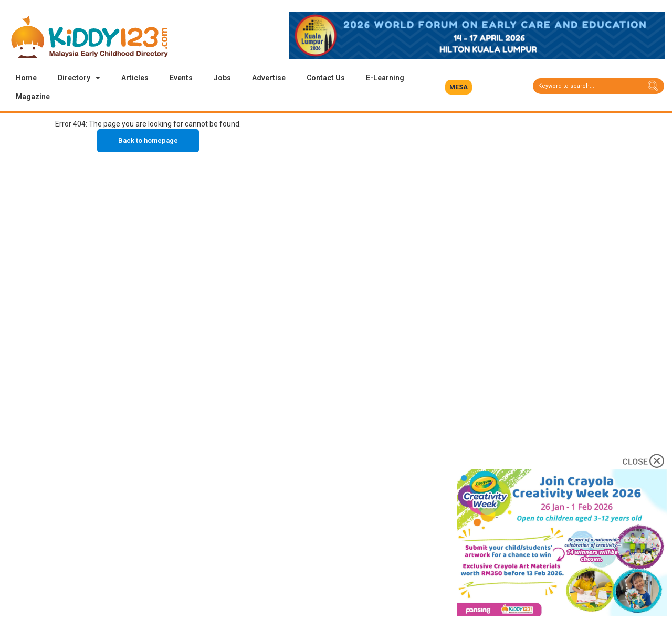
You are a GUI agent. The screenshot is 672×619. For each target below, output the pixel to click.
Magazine (33, 97)
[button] (459, 87)
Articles (135, 78)
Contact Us (326, 78)
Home (26, 78)
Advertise (269, 78)
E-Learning (385, 78)
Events (181, 78)
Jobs (222, 78)
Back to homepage (148, 140)
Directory (79, 78)
